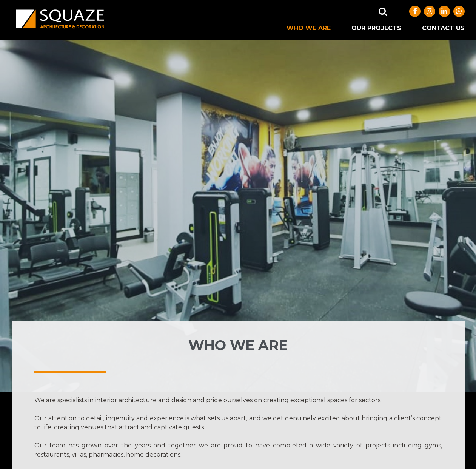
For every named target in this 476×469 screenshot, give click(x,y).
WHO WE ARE (309, 28)
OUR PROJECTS (376, 28)
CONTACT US (443, 28)
